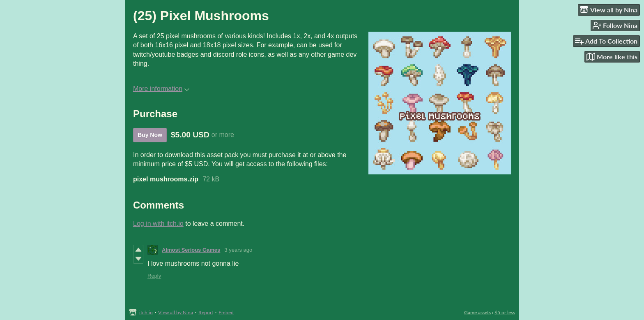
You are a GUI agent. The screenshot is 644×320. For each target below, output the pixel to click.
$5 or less (505, 312)
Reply (154, 276)
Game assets (477, 312)
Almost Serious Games (191, 250)
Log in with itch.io (158, 224)
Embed (226, 312)
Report (206, 312)
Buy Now (150, 135)
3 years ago (238, 250)
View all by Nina (176, 312)
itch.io (146, 312)
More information (161, 89)
